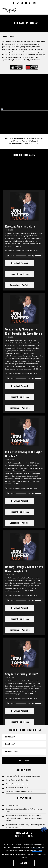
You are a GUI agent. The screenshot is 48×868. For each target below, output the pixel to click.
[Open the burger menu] (44, 10)
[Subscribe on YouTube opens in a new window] (32, 67)
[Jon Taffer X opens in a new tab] (22, 3)
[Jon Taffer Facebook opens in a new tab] (14, 3)
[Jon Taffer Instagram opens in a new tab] (18, 3)
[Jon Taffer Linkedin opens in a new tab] (30, 3)
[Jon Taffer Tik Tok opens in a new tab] (34, 3)
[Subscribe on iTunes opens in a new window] (16, 67)
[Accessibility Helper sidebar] (44, 829)
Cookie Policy (37, 850)
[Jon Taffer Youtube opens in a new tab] (26, 3)
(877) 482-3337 (34, 149)
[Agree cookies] (24, 863)
